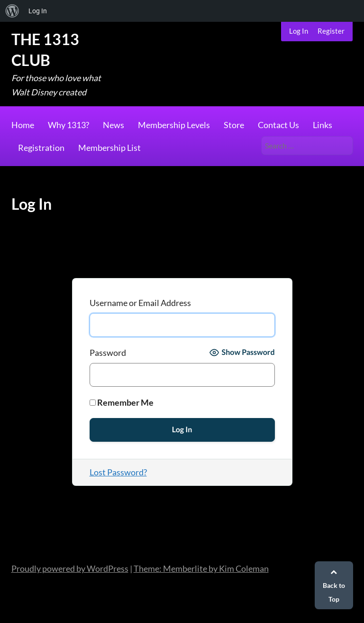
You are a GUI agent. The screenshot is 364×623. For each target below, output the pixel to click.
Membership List (109, 148)
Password (108, 353)
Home (23, 125)
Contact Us (278, 125)
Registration (41, 148)
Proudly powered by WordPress (70, 568)
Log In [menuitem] (38, 11)
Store (234, 125)
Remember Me (122, 402)
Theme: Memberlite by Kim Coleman (201, 568)
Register (331, 31)
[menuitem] (12, 11)
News (114, 125)
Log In (299, 31)
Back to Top (334, 586)
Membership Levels (174, 125)
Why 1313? (68, 125)
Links (323, 125)
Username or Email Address (140, 303)
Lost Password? (118, 472)
